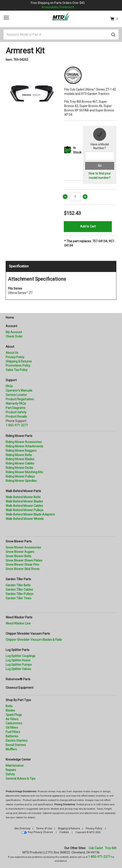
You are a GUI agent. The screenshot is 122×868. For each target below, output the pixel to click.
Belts (9, 706)
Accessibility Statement (58, 7)
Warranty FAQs (16, 404)
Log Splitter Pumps (19, 665)
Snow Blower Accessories (23, 547)
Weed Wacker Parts (19, 617)
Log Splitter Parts (17, 650)
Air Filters (12, 719)
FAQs (9, 386)
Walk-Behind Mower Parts (23, 491)
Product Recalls (16, 417)
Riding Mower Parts (19, 436)
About (10, 347)
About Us (12, 353)
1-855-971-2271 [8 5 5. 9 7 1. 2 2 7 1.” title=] (17, 425)
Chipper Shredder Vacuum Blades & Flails (34, 640)
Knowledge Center (18, 759)
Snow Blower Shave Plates (24, 560)
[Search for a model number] (100, 156)
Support (11, 380)
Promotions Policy (18, 366)
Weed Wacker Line (18, 623)
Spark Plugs (14, 715)
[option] (32, 92)
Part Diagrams (16, 408)
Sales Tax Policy (17, 370)
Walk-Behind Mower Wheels (25, 519)
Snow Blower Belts (18, 556)
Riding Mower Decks (19, 468)
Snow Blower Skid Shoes (23, 569)
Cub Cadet (96, 848)
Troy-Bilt (111, 848)
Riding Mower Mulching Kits (24, 472)
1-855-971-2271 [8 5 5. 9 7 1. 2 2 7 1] (99, 857)
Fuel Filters (13, 732)
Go (100, 166)
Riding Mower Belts (19, 455)
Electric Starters (17, 741)
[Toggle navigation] (6, 18)
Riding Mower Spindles (21, 481)
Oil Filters (12, 728)
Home (10, 318)
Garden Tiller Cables (19, 590)
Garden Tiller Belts (18, 585)
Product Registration (20, 399)
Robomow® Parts (18, 679)
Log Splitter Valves (18, 669)
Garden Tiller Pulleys (20, 594)
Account (11, 326)
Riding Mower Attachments (24, 446)
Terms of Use (44, 828)
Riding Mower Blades (20, 459)
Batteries (12, 736)
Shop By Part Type (18, 700)
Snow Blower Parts (19, 541)
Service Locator (16, 395)
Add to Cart (88, 226)
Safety (10, 774)
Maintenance (15, 766)
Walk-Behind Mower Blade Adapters (30, 514)
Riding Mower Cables (20, 463)
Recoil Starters (16, 745)
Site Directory (22, 828)
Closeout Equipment (20, 688)
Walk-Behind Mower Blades (24, 501)
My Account (14, 332)
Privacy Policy (15, 357)
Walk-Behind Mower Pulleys (25, 510)
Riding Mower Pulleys (20, 476)
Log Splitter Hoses (18, 660)
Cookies (64, 832)
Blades (10, 710)
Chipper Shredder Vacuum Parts (28, 634)
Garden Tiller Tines (18, 598)
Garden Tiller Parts (18, 579)
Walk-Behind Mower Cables (24, 506)
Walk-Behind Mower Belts (23, 497)
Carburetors (14, 723)
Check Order (14, 336)
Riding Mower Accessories (24, 442)
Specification (19, 266)
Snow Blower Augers (20, 552)
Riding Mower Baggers (21, 451)
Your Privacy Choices (40, 832)
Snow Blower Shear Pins (22, 565)
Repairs (11, 770)
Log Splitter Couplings (21, 656)
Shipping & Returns (19, 361)
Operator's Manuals (19, 390)
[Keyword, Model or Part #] (61, 35)
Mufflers (11, 749)
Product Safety (16, 412)
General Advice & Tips (21, 779)
